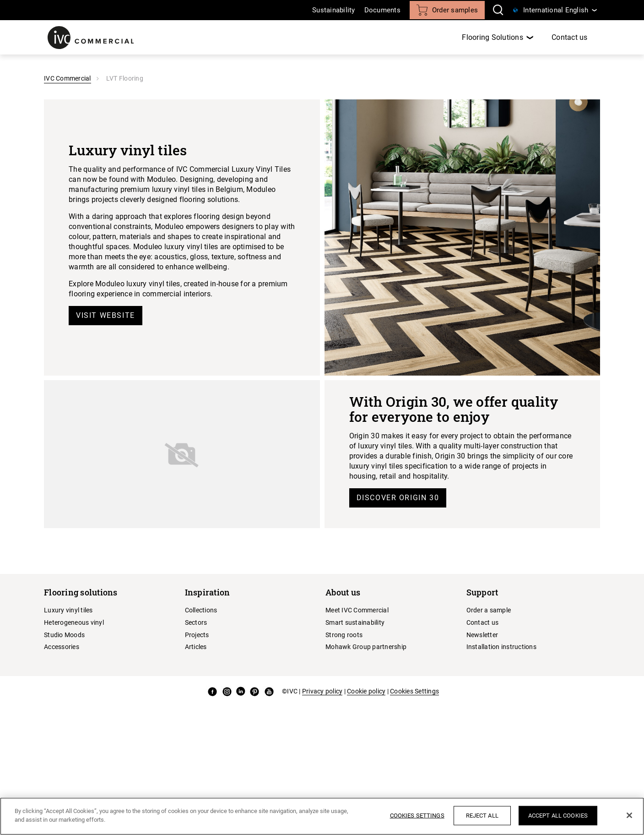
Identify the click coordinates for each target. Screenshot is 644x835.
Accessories (62, 647)
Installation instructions (501, 647)
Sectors (196, 622)
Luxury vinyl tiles (68, 610)
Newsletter (482, 635)
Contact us (570, 37)
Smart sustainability (355, 622)
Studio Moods (64, 635)
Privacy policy (322, 691)
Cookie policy (366, 691)
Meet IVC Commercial (357, 610)
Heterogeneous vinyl (74, 622)
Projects (197, 635)
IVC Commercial (68, 78)
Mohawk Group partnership (366, 647)
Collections (201, 610)
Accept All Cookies (558, 816)
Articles (196, 647)
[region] (322, 816)
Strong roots (344, 635)
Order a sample (489, 610)
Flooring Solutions (492, 37)
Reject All (482, 816)
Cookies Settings (414, 691)
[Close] (629, 815)
